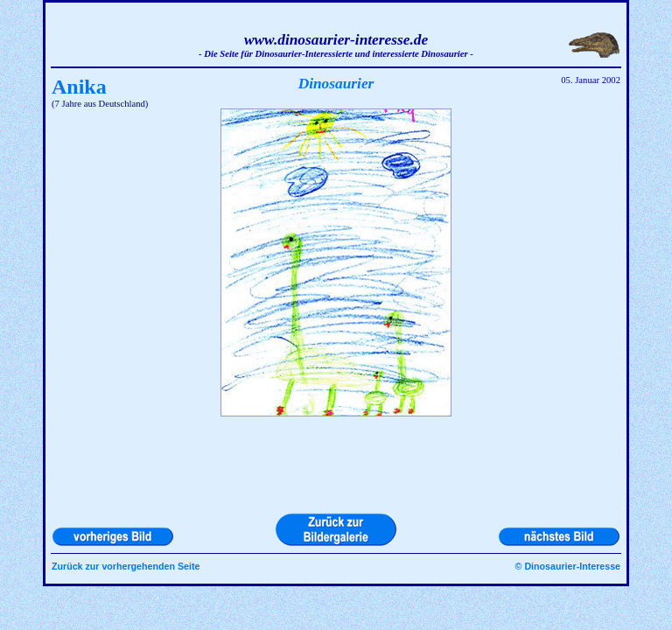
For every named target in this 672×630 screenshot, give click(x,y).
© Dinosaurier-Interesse (568, 566)
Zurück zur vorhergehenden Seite (126, 566)
